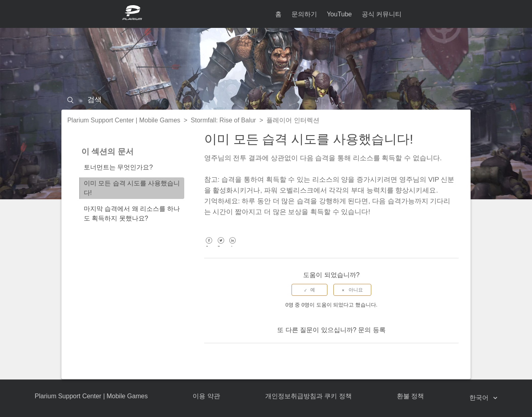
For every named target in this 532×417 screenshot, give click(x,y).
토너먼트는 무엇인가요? (118, 167)
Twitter (221, 246)
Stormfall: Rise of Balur (223, 120)
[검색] (266, 100)
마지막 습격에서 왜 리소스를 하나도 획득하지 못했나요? (132, 213)
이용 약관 (206, 396)
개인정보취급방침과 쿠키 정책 (308, 396)
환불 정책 (410, 396)
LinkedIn (233, 246)
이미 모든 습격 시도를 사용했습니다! (132, 188)
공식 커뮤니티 (382, 14)
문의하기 (304, 14)
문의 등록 (372, 330)
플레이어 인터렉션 (293, 120)
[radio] (309, 290)
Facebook (209, 246)
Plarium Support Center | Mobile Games (124, 120)
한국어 (480, 398)
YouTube (339, 14)
